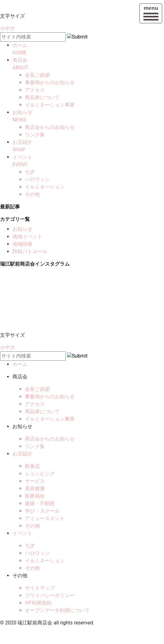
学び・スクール (42, 511)
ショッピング (40, 474)
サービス (35, 481)
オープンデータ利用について (57, 610)
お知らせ (22, 229)
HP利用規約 (38, 603)
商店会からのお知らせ (50, 127)
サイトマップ (40, 588)
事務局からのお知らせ (50, 82)
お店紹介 (22, 454)
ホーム (20, 364)
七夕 (30, 172)
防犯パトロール (30, 251)
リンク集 (35, 135)
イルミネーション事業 (50, 105)
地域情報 (22, 244)
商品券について (42, 97)
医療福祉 (35, 496)
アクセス (35, 90)
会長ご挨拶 (37, 75)
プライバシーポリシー (50, 595)
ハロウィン (37, 179)
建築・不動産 (40, 503)
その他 (32, 194)
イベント (22, 533)
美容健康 (35, 489)
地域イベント (27, 237)
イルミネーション (45, 187)
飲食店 (32, 466)
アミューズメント (45, 518)
